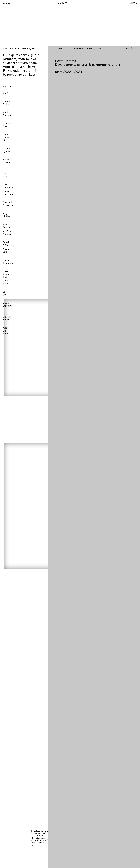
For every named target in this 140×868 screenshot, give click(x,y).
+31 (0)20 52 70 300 (40, 840)
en (131, 3)
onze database (25, 74)
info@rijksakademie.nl (40, 842)
